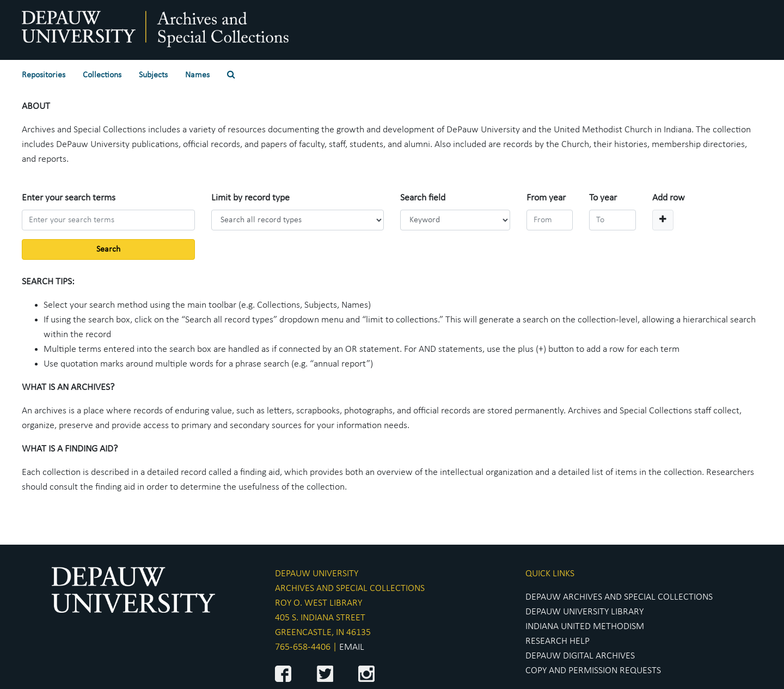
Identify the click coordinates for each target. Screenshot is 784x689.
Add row (669, 198)
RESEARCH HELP (558, 641)
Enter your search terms (69, 198)
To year (603, 198)
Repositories (44, 75)
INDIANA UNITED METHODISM (585, 627)
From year (546, 198)
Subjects (153, 75)
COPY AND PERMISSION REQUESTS (593, 671)
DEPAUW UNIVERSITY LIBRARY (584, 612)
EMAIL (352, 647)
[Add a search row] (663, 220)
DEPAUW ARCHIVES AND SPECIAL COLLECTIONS (619, 597)
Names (197, 75)
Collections (102, 75)
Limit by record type (250, 198)
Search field (423, 198)
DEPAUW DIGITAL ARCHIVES (580, 656)
